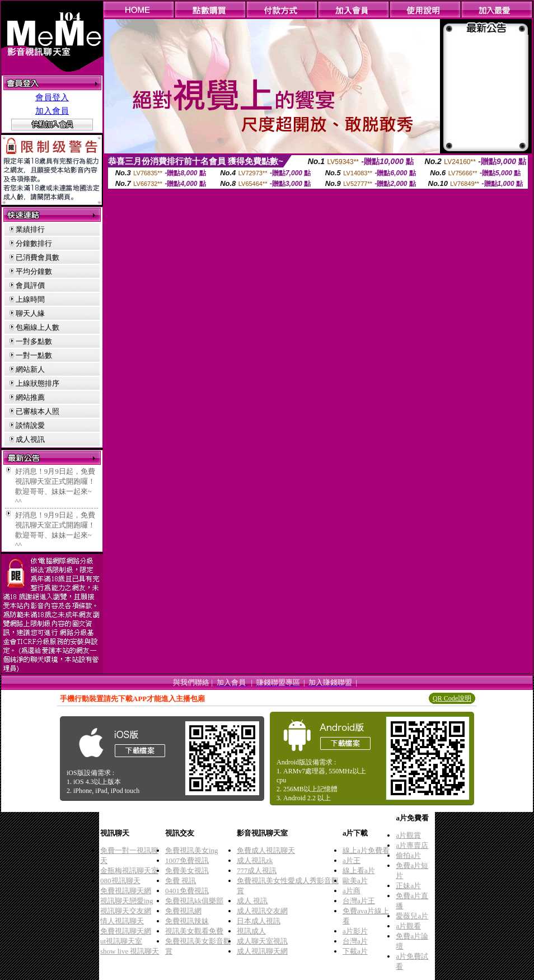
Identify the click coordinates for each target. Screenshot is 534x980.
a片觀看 (408, 926)
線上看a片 (359, 871)
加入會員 (52, 111)
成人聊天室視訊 (262, 941)
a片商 (352, 891)
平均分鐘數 (34, 271)
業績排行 (30, 229)
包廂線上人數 (38, 327)
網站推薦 (30, 397)
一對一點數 (34, 355)
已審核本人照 (38, 411)
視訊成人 (251, 931)
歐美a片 (355, 881)
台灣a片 (355, 941)
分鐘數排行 (34, 243)
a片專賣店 (412, 845)
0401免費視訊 (187, 891)
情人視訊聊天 (122, 921)
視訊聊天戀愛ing (127, 901)
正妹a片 (408, 886)
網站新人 (30, 369)
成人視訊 (30, 439)
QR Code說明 (452, 698)
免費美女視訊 (187, 871)
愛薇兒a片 (412, 916)
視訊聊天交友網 (126, 911)
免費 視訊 (181, 881)
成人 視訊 (252, 901)
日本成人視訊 (259, 921)
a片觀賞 (408, 835)
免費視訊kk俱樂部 (194, 901)
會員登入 (52, 97)
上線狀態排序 (38, 383)
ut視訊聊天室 (121, 941)
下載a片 (355, 951)
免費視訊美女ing (192, 850)
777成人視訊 (257, 871)
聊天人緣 (30, 313)
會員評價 (30, 285)
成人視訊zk (255, 860)
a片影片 (355, 931)
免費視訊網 (183, 911)
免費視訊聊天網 (126, 891)
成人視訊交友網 (262, 911)
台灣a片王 (359, 901)
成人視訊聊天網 (262, 951)
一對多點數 (34, 341)
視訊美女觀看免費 (194, 931)
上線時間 (30, 299)
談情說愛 (30, 425)
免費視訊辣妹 (187, 921)
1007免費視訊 (187, 860)
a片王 (352, 860)
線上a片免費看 (366, 850)
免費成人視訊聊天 (266, 850)
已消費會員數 (38, 257)
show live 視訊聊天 (130, 951)
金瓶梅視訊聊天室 (129, 871)
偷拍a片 (408, 855)
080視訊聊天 (120, 881)
